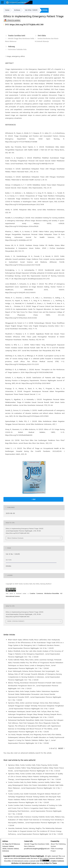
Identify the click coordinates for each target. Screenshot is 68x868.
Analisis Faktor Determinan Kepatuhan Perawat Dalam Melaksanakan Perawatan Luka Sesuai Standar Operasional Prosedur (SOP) (33, 694)
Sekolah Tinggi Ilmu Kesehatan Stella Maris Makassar (37, 845)
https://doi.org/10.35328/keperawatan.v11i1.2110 (32, 279)
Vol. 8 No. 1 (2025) (31, 10)
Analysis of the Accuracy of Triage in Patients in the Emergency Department (36, 653)
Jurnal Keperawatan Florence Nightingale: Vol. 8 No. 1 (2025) (31, 648)
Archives (17, 10)
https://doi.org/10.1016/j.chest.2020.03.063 (21, 318)
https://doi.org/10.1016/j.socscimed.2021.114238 (23, 265)
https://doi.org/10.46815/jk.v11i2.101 (41, 164)
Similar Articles (9, 635)
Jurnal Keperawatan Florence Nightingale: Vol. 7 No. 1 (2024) (32, 667)
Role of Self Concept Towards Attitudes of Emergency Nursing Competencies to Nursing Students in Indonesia (35, 676)
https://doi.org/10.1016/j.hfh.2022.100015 (20, 293)
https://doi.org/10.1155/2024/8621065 (39, 373)
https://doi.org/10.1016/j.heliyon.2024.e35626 (22, 227)
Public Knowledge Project (57, 850)
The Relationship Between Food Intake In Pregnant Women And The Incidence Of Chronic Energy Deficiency (35, 831)
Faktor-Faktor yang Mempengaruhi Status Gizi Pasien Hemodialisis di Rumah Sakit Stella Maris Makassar (36, 785)
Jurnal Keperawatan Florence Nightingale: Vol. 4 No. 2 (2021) (31, 717)
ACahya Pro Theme (50, 863)
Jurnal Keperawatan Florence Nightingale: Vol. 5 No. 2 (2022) (37, 771)
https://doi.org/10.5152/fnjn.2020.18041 (36, 384)
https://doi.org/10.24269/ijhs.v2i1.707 (19, 240)
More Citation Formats (15, 538)
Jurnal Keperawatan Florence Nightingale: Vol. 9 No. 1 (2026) (32, 742)
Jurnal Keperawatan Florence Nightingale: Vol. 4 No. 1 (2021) (32, 709)
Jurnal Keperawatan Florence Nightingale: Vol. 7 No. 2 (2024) (34, 656)
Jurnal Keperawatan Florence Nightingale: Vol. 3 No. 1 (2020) (35, 699)
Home (7, 10)
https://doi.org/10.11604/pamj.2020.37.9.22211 (22, 365)
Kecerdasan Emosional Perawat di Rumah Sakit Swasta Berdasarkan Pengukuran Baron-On (35, 684)
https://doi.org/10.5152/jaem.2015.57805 (34, 416)
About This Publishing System (58, 845)
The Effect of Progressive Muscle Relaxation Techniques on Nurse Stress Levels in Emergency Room (36, 664)
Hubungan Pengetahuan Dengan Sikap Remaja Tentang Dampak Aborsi (35, 715)
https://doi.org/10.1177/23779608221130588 (21, 142)
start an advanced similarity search (27, 753)
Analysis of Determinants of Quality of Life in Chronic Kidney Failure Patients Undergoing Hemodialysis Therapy (35, 777)
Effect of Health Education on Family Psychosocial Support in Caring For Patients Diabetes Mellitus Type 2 (36, 739)
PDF (34, 499)
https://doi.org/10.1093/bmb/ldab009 (19, 435)
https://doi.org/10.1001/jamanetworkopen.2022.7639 (25, 205)
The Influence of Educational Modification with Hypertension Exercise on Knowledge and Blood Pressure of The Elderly (34, 728)
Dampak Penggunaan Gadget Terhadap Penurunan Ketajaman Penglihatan (36, 706)
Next (61, 748)
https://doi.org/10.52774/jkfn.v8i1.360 (27, 25)
